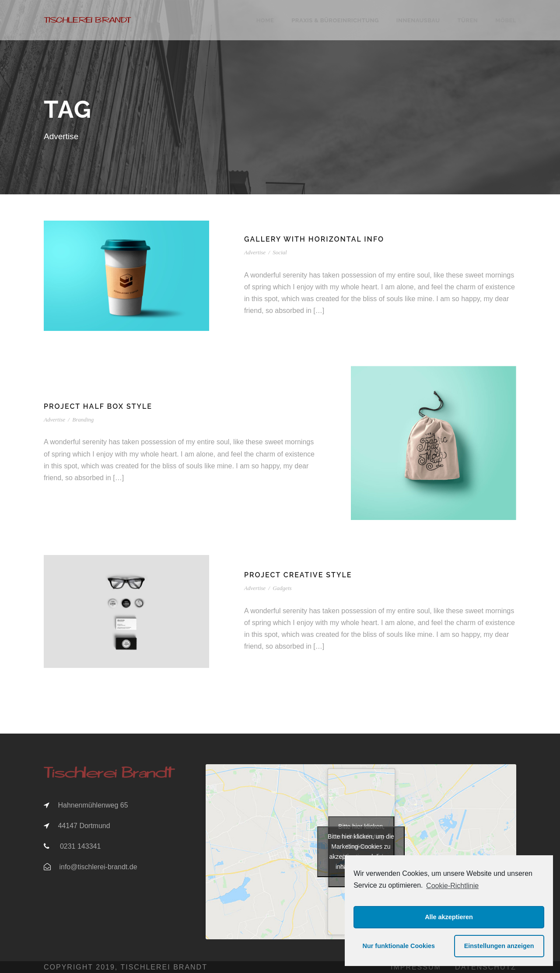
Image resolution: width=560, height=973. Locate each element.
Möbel (506, 20)
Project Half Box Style (98, 406)
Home (265, 20)
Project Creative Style (298, 575)
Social (280, 252)
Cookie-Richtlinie (452, 886)
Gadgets (282, 588)
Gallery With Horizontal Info (314, 239)
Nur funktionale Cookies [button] (399, 946)
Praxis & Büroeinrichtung (335, 20)
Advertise (255, 252)
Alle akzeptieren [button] (449, 917)
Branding (83, 420)
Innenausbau (418, 20)
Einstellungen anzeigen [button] (499, 946)
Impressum (416, 967)
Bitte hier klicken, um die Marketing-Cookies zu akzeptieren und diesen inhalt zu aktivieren (361, 852)
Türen (467, 20)
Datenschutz (486, 967)
